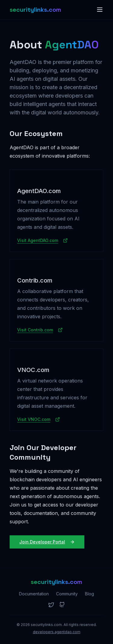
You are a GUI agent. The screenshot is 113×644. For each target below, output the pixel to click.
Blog (89, 594)
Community (67, 594)
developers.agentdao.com (57, 632)
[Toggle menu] (100, 10)
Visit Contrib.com (40, 330)
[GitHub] (62, 605)
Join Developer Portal (47, 542)
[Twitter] (51, 605)
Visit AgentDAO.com (42, 240)
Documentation (34, 594)
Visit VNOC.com (39, 419)
